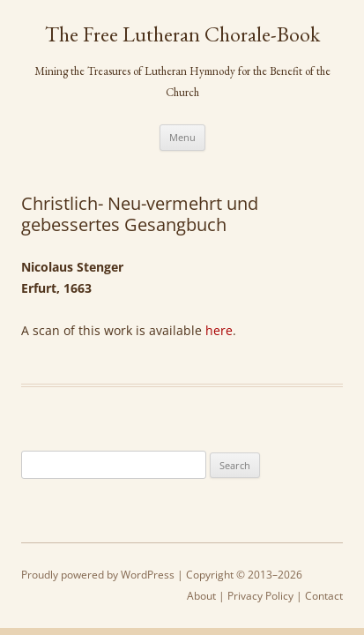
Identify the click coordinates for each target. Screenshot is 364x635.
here (219, 330)
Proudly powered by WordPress (98, 575)
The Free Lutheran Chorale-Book (182, 34)
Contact (324, 596)
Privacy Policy (260, 596)
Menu (182, 137)
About (201, 596)
